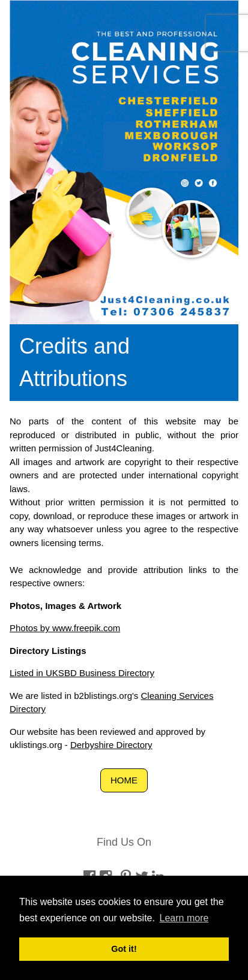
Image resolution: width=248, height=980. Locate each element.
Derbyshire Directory (111, 745)
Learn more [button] (184, 918)
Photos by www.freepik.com (65, 628)
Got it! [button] (124, 949)
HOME (124, 780)
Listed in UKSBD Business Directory (82, 673)
